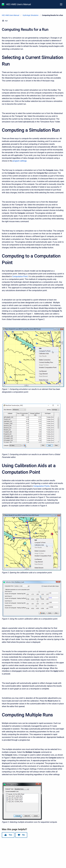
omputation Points (42, 486)
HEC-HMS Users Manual (18, 4)
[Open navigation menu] (61, 4)
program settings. (20, 161)
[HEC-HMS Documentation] (3, 4)
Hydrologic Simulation (31, 15)
